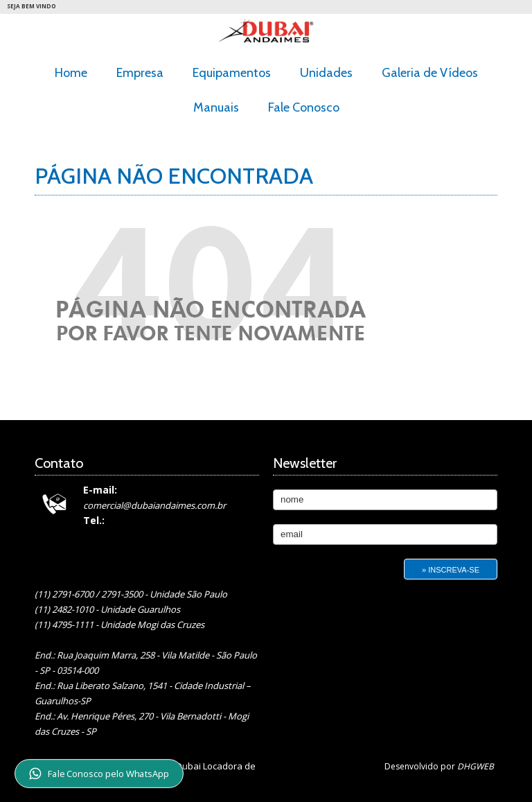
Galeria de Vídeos (430, 73)
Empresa (140, 73)
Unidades (326, 73)
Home (71, 73)
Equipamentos (232, 73)
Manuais (216, 107)
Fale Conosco (304, 107)
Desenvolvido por (439, 766)
